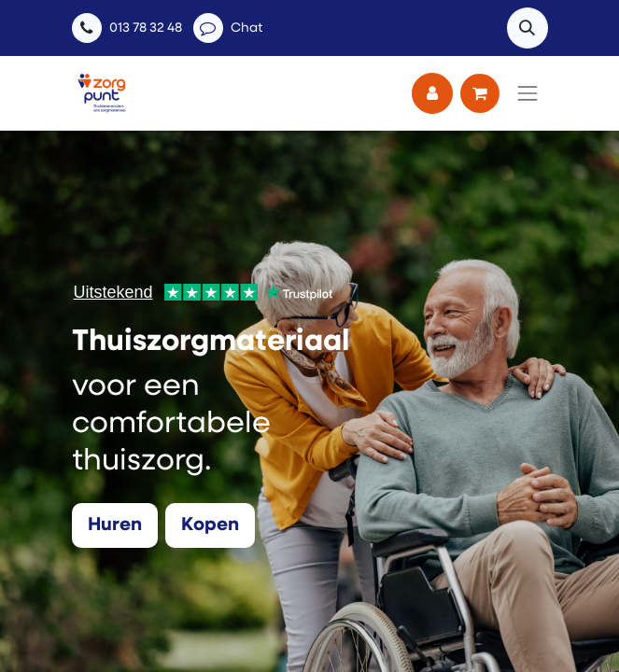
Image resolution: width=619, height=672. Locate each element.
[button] (528, 28)
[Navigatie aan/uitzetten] (528, 93)
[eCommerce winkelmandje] (480, 93)
